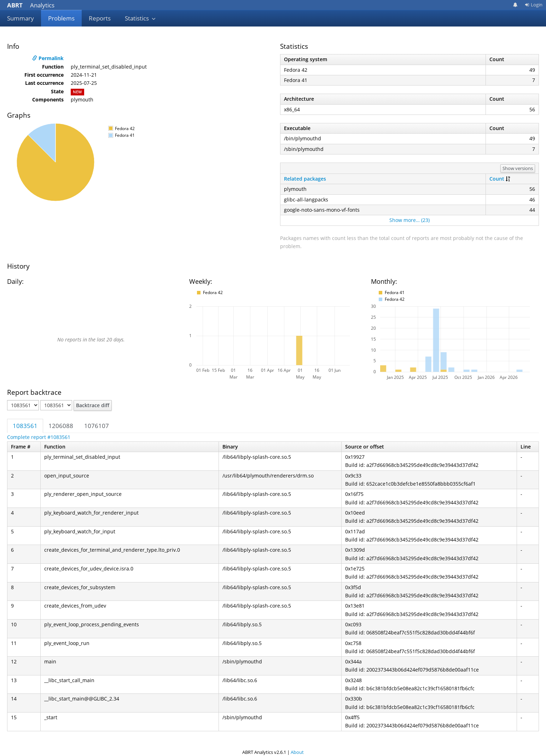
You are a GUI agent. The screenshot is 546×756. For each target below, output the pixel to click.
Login (534, 5)
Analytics (31, 5)
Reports (100, 18)
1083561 (25, 426)
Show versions (518, 168)
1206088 (61, 426)
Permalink (48, 58)
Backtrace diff (93, 405)
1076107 (97, 426)
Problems (61, 18)
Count (497, 179)
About (297, 752)
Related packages (305, 179)
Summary (21, 18)
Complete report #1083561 (39, 437)
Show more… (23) (409, 220)
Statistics (140, 18)
